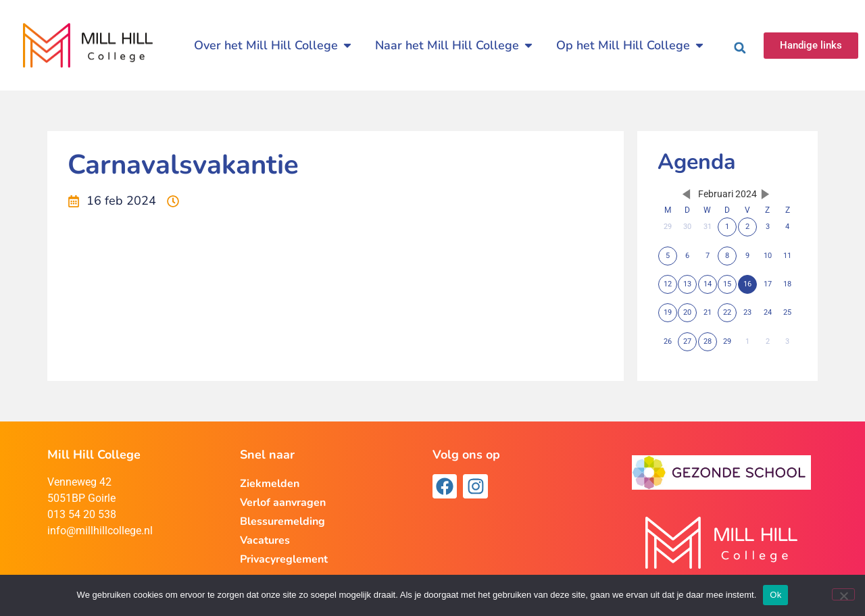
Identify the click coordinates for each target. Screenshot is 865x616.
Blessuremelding (282, 521)
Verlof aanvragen (283, 503)
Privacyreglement (284, 559)
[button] (740, 48)
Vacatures (265, 540)
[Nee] (843, 594)
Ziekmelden (270, 484)
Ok (775, 595)
